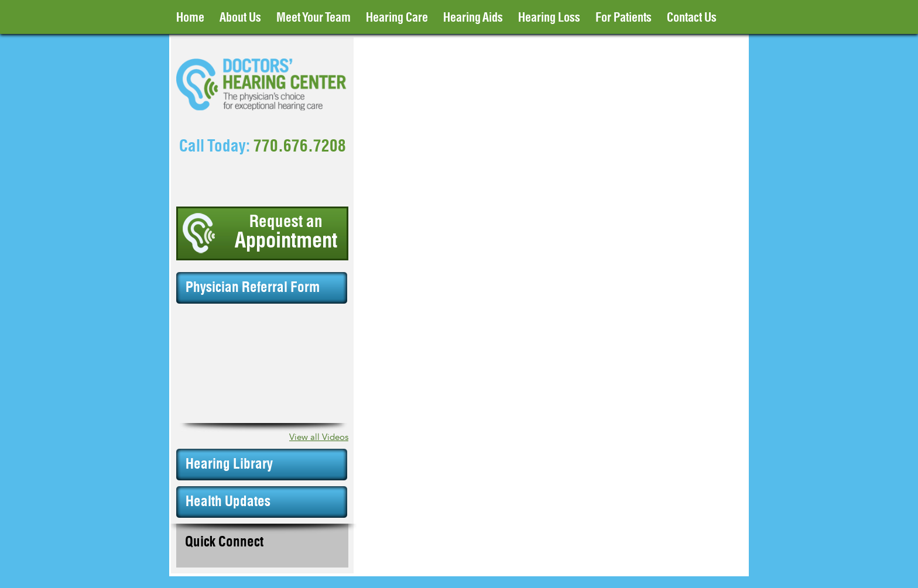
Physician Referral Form (253, 288)
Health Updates (228, 502)
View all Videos (319, 437)
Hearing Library (229, 465)
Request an (286, 233)
